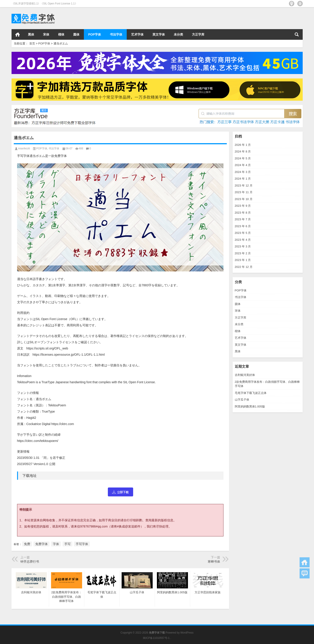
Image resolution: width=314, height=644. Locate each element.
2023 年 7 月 (243, 219)
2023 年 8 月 (243, 213)
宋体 (46, 34)
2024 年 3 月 (243, 172)
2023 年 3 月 (243, 246)
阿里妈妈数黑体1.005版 (250, 406)
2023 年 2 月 (243, 253)
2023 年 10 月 (244, 199)
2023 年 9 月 (243, 206)
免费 (27, 544)
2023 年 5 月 (243, 233)
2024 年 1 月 (243, 179)
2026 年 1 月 (243, 145)
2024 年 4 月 (243, 165)
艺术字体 (137, 34)
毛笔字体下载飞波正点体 (251, 393)
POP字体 (95, 34)
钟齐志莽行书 (30, 562)
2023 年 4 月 (243, 240)
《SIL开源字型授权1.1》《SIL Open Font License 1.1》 (44, 4)
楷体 (61, 34)
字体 (56, 544)
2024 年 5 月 (243, 158)
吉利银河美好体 (245, 375)
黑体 (31, 34)
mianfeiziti (24, 148)
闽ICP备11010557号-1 (156, 638)
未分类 (178, 34)
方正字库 (198, 34)
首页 (18, 34)
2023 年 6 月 (243, 226)
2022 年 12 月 (244, 267)
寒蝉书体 (214, 562)
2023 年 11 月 (244, 192)
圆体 (76, 34)
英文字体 (159, 34)
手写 (67, 544)
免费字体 (41, 544)
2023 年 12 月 (244, 186)
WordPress (187, 633)
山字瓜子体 (242, 400)
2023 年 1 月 (243, 260)
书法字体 (116, 34)
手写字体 (82, 544)
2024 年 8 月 (243, 151)
